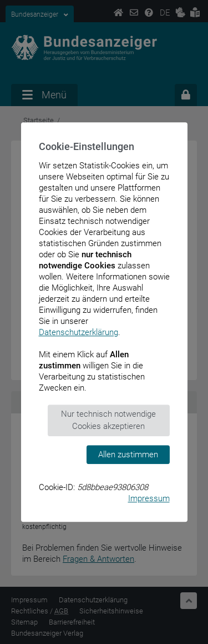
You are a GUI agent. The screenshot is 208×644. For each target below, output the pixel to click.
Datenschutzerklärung (78, 332)
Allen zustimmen (128, 455)
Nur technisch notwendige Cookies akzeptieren (108, 420)
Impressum (149, 498)
